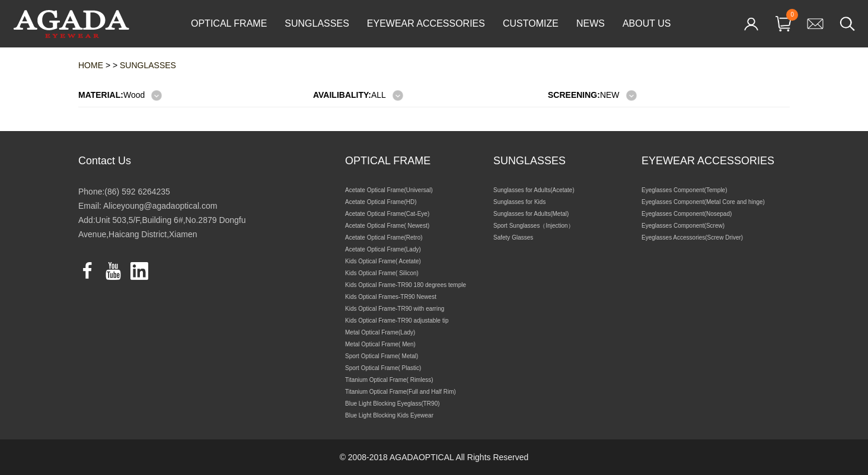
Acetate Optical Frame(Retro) (384, 237)
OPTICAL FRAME (229, 23)
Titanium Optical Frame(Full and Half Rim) (401, 392)
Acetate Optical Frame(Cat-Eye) (387, 214)
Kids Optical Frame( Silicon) (382, 273)
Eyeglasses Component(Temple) (684, 190)
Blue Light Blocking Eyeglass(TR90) (392, 404)
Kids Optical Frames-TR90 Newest (391, 297)
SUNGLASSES (317, 23)
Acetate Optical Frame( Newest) (387, 226)
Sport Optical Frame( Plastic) (383, 368)
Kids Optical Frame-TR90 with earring (395, 309)
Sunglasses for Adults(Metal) (531, 214)
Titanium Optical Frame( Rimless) (389, 380)
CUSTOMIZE (531, 23)
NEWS (591, 23)
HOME (91, 65)
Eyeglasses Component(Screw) (683, 226)
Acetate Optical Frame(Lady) (383, 249)
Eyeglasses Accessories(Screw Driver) (692, 237)
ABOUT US (647, 23)
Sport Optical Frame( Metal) (382, 356)
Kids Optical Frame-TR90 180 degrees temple (406, 285)
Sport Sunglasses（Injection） (534, 226)
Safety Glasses (513, 237)
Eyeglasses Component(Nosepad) (687, 214)
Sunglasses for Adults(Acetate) (534, 190)
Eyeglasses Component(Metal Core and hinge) (703, 202)
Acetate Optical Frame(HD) (381, 202)
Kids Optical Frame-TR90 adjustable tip (397, 321)
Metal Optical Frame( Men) (380, 344)
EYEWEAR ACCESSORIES (426, 23)
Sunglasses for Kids (519, 202)
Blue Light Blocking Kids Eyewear (389, 415)
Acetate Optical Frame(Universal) (389, 190)
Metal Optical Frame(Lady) (380, 332)
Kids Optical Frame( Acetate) (383, 261)
